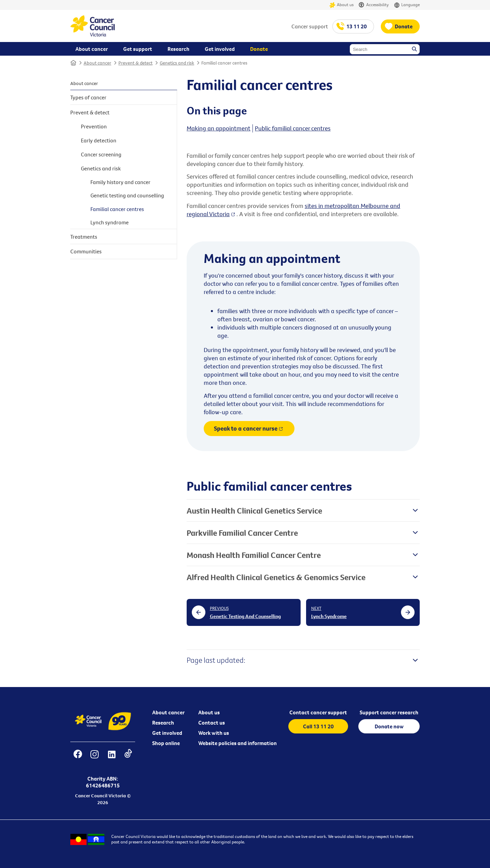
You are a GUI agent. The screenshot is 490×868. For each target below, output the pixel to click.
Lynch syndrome (110, 222)
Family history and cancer (120, 182)
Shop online (166, 743)
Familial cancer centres (224, 63)
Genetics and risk (177, 63)
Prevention (94, 126)
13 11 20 (357, 26)
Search (415, 50)
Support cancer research (389, 712)
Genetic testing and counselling (127, 195)
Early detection (99, 140)
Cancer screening (101, 154)
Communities (86, 251)
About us (341, 5)
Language (407, 5)
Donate (404, 26)
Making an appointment (219, 128)
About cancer (97, 63)
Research (163, 723)
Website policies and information (237, 743)
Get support (138, 49)
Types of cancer (88, 97)
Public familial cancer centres (293, 128)
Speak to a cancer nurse (246, 428)
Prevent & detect (135, 63)
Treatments (84, 237)
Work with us (214, 733)
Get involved (167, 733)
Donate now (389, 726)
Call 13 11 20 (318, 726)
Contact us (212, 723)
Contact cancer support (318, 712)
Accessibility (374, 5)
